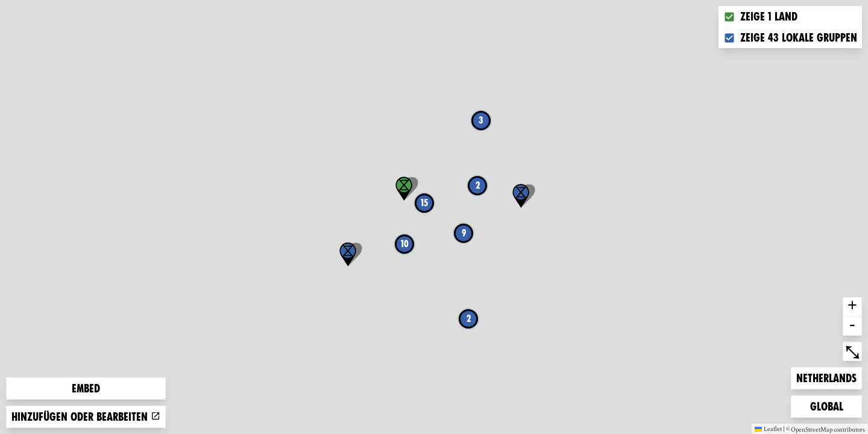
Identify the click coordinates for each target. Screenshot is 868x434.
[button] (348, 254)
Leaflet (768, 429)
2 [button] (469, 319)
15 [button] (424, 203)
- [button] (852, 326)
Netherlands (826, 377)
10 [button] (405, 244)
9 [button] (464, 233)
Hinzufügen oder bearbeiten (86, 417)
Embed (86, 388)
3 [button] (481, 120)
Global (829, 405)
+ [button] (852, 307)
